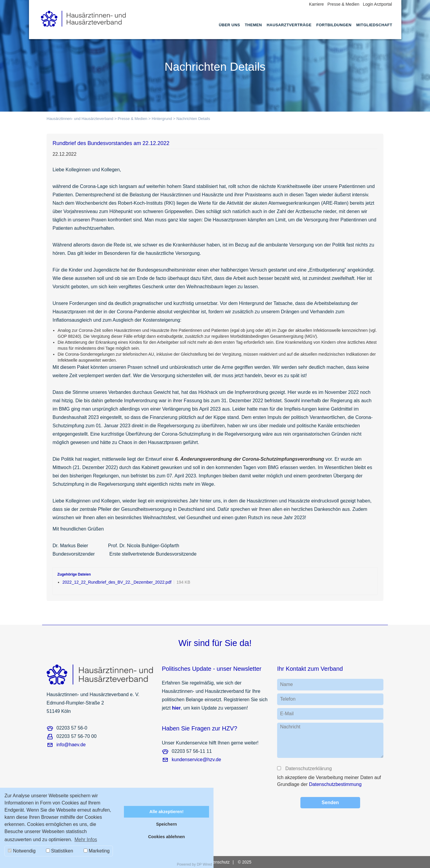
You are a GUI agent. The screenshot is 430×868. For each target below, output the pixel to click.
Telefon (288, 699)
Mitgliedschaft (374, 25)
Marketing (97, 851)
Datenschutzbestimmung (335, 784)
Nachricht (290, 727)
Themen (253, 25)
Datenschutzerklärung (308, 768)
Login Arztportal (377, 4)
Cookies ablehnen (166, 837)
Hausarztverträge (289, 25)
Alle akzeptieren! (166, 812)
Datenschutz (218, 862)
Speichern (167, 824)
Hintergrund (162, 119)
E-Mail (287, 714)
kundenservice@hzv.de (196, 760)
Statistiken (60, 851)
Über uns (229, 25)
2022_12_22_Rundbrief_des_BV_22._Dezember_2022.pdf (117, 582)
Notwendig (22, 851)
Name (287, 684)
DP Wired (204, 864)
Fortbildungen (334, 25)
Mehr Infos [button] (86, 840)
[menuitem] (229, 30)
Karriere (317, 4)
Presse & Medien (344, 4)
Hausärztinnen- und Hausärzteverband (80, 119)
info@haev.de (71, 745)
